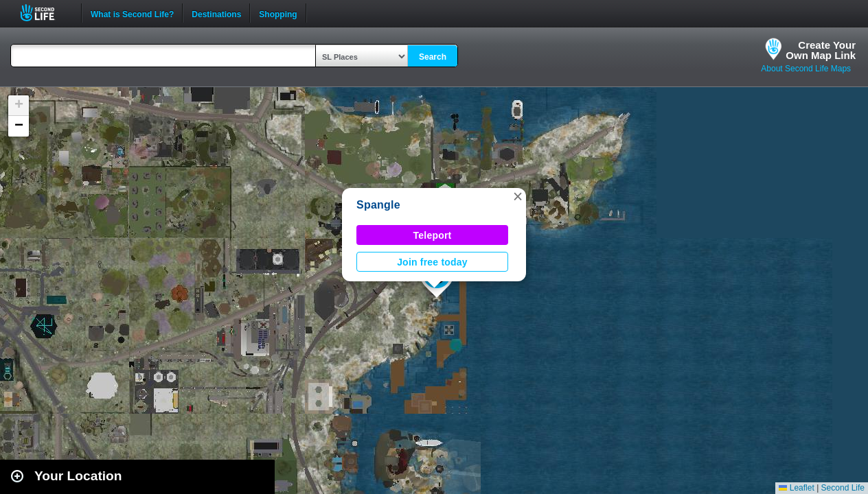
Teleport (433, 235)
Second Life (45, 13)
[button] (518, 196)
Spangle (378, 205)
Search (433, 57)
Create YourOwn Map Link (821, 50)
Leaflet (796, 488)
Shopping (278, 13)
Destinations (216, 13)
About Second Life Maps (806, 69)
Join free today (432, 262)
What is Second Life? (132, 13)
